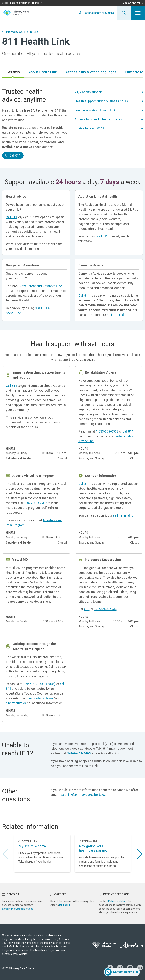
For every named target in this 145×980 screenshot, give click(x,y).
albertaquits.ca (16, 703)
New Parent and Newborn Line (41, 286)
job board (65, 905)
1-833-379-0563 (107, 431)
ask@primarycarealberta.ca (18, 909)
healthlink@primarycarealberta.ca (82, 795)
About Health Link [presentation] (43, 72)
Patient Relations (118, 901)
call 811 (102, 236)
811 (87, 609)
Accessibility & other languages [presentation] (91, 72)
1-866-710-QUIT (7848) (39, 684)
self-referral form (119, 315)
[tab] (13, 72)
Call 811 (13, 155)
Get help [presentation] (13, 72)
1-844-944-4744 (105, 609)
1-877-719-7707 (35, 503)
